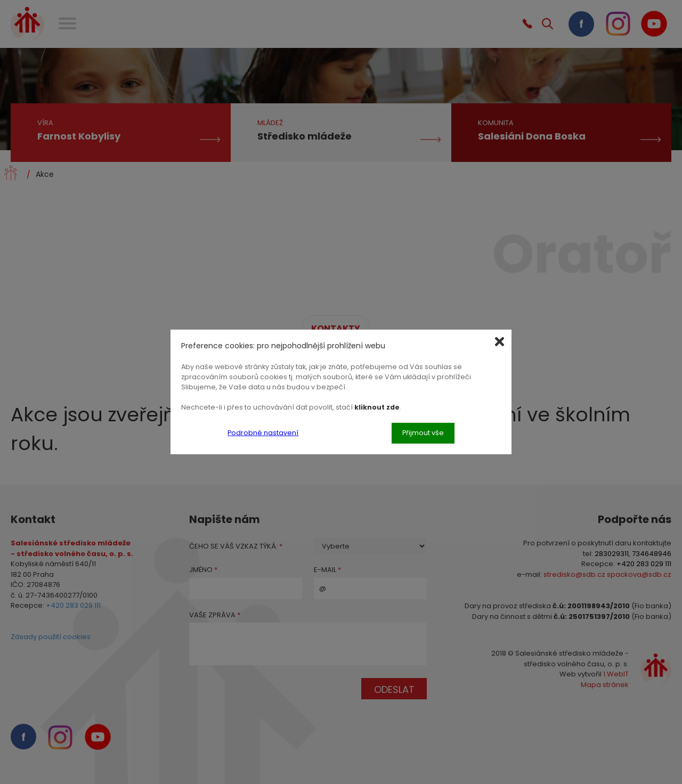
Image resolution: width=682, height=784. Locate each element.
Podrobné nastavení (263, 433)
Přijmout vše (423, 433)
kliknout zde (377, 407)
